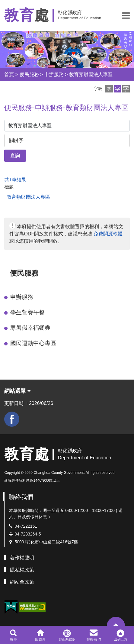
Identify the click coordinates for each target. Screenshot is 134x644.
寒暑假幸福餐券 (30, 328)
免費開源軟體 (108, 234)
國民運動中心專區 (33, 343)
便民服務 (29, 74)
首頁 (9, 74)
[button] (126, 15)
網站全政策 (22, 582)
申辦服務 (54, 74)
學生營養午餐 (27, 312)
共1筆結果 (15, 180)
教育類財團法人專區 (91, 74)
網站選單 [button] (17, 391)
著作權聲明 (22, 558)
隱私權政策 (22, 570)
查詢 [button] (15, 155)
